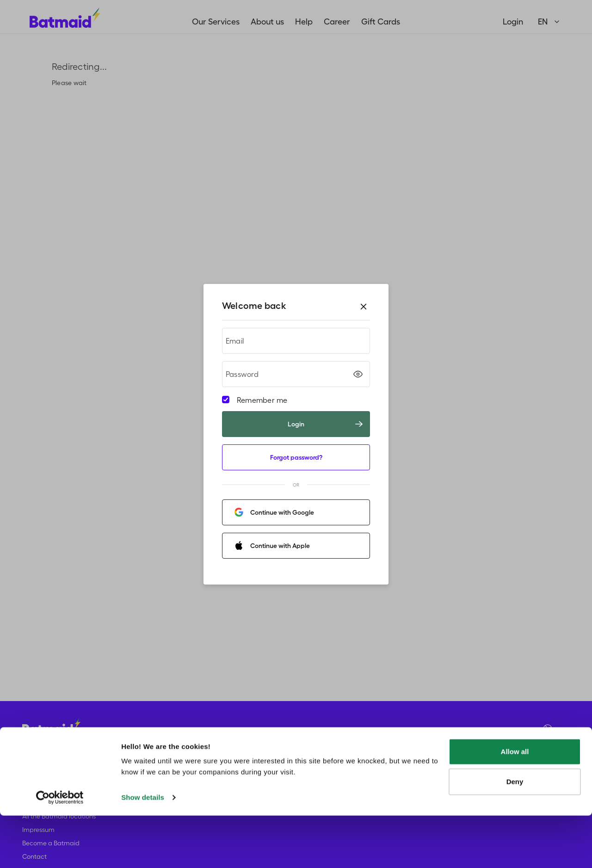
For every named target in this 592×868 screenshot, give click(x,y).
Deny (515, 834)
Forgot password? (296, 457)
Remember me (262, 400)
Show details (143, 850)
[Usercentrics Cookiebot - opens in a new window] (60, 850)
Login (325, 424)
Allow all (515, 804)
